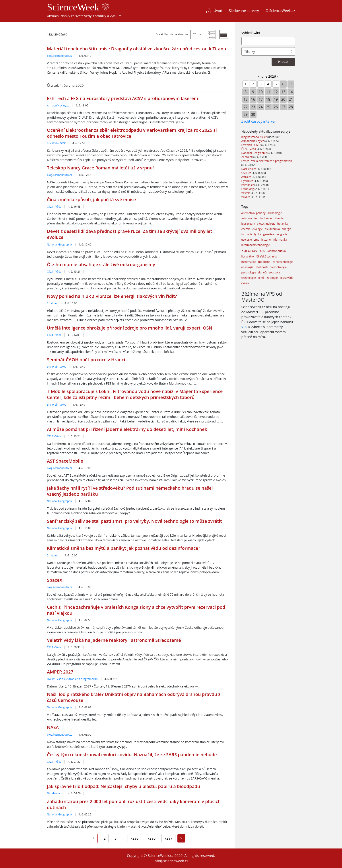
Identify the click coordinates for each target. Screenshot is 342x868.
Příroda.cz (248, 185)
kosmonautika (276, 251)
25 (195, 34)
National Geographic (60, 244)
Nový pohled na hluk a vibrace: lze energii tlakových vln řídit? (112, 296)
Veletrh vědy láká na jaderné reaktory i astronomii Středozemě (114, 640)
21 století (53, 303)
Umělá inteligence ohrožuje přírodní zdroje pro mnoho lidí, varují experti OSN (130, 328)
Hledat (283, 61)
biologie (279, 218)
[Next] (181, 838)
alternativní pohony (254, 213)
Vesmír (246, 193)
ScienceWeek (78, 7)
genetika (268, 234)
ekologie (257, 229)
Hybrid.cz (248, 181)
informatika (280, 240)
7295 (135, 838)
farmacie (247, 234)
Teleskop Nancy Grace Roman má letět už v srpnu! (100, 168)
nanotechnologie (283, 262)
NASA (53, 727)
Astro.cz (247, 177)
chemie (246, 229)
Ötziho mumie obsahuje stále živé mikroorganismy (101, 264)
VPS (244, 327)
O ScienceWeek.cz (280, 11)
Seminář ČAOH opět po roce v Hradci (86, 360)
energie (286, 229)
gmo (257, 240)
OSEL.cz (247, 173)
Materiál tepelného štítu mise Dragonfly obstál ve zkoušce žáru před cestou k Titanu (137, 49)
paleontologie (278, 267)
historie (266, 240)
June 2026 (268, 76)
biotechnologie (266, 224)
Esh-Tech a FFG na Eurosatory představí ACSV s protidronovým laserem (122, 98)
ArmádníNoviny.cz (58, 105)
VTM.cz (246, 197)
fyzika (258, 234)
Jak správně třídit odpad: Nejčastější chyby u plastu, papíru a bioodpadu (123, 786)
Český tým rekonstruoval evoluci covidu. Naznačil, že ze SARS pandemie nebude (132, 755)
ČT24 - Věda (54, 207)
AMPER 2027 (60, 672)
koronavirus (253, 250)
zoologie (272, 278)
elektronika (272, 229)
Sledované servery (244, 11)
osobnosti (261, 267)
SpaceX (55, 580)
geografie (282, 234)
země (261, 278)
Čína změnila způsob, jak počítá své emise (91, 199)
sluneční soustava (269, 272)
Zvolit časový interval (259, 121)
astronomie (249, 218)
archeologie (275, 213)
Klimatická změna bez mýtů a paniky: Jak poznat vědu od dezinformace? (124, 548)
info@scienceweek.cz (171, 861)
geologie (247, 240)
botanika (283, 224)
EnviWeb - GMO (57, 143)
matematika (249, 262)
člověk (245, 283)
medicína (264, 262)
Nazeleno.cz (54, 793)
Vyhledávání (251, 33)
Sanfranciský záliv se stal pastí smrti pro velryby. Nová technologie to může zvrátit (134, 521)
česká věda (287, 278)
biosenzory (248, 224)
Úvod (218, 11)
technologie (249, 278)
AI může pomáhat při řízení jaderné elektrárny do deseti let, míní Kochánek (127, 429)
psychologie (249, 272)
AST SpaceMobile (65, 461)
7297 (168, 838)
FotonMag (248, 189)
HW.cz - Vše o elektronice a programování (73, 679)
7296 (152, 838)
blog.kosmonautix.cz (60, 56)
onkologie (248, 267)
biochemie (265, 218)
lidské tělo (248, 256)
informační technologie (256, 245)
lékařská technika (267, 256)
